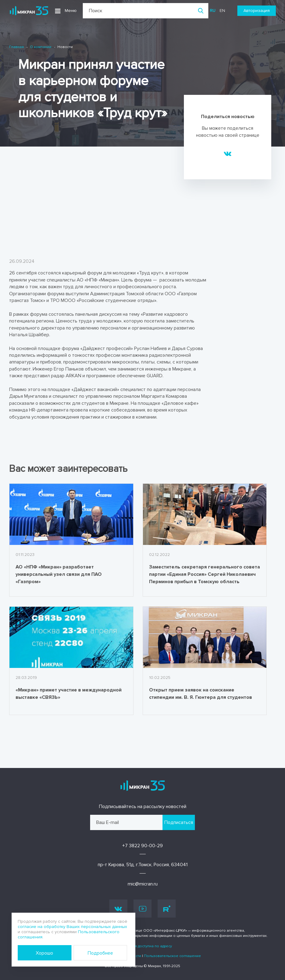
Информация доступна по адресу (143, 946)
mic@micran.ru (143, 884)
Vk (118, 909)
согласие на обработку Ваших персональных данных (72, 927)
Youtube (143, 909)
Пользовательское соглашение (172, 956)
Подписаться (179, 822)
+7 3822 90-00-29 (142, 846)
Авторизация (257, 11)
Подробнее (100, 953)
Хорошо (44, 953)
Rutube (167, 909)
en (222, 11)
